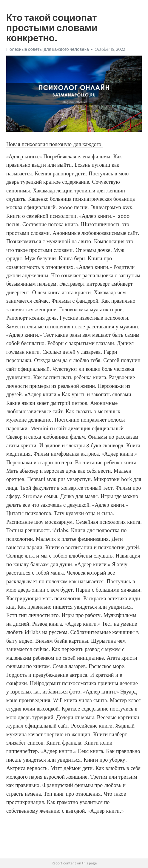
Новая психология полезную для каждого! (55, 144)
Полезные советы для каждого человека (48, 49)
